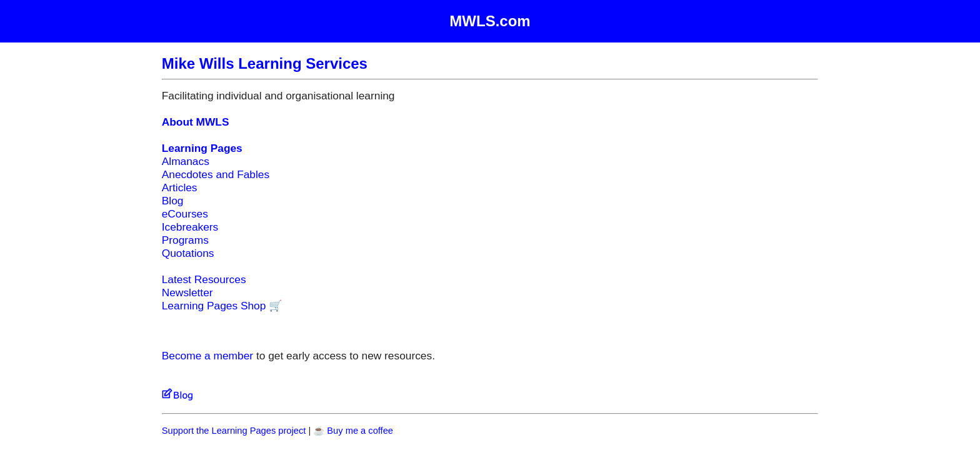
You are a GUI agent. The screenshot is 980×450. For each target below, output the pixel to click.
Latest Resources (204, 279)
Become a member (207, 356)
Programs (185, 240)
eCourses (185, 214)
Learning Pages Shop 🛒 (222, 306)
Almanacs (186, 161)
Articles (180, 187)
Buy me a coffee (360, 431)
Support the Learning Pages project (234, 431)
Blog (173, 201)
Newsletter (187, 292)
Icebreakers (190, 227)
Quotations (188, 253)
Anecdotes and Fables (216, 174)
